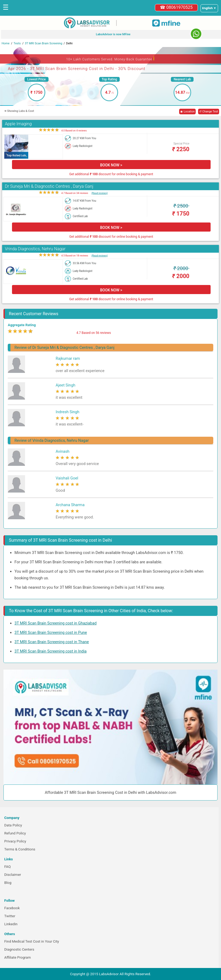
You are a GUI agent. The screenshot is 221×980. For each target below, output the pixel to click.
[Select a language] (209, 8)
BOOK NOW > (111, 165)
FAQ (7, 867)
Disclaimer (13, 875)
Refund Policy (15, 833)
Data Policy (13, 825)
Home (6, 43)
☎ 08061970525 (176, 7)
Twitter (10, 916)
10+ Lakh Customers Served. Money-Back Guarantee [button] (110, 58)
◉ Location (187, 112)
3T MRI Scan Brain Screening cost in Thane (52, 642)
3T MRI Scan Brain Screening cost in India (51, 651)
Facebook (12, 908)
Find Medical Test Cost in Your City (32, 941)
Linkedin (11, 924)
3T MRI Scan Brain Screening (44, 43)
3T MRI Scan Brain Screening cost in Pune (51, 632)
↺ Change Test (209, 112)
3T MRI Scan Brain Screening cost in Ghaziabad (55, 623)
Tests (17, 43)
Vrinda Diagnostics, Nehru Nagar (35, 249)
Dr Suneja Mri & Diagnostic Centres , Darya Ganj (49, 186)
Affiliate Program (18, 957)
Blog (8, 883)
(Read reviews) (100, 193)
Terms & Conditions (20, 849)
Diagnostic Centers (19, 949)
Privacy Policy (15, 841)
